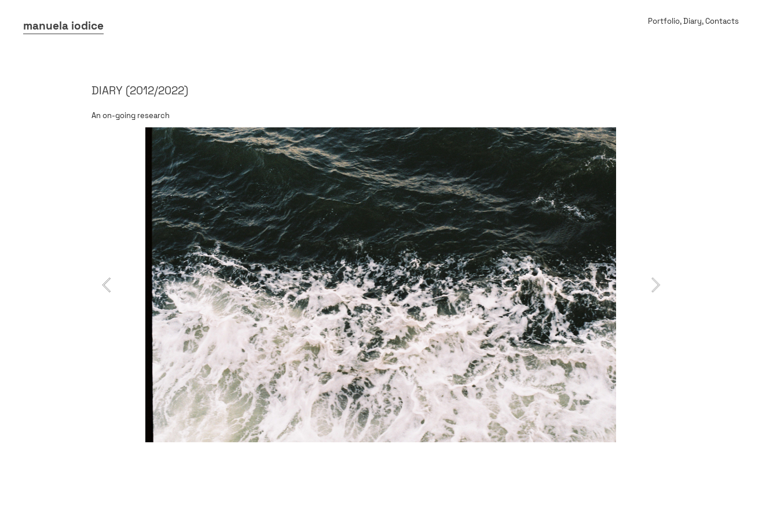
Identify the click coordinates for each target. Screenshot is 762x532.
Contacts (722, 21)
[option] (381, 285)
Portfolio (664, 21)
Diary (693, 21)
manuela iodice (63, 26)
